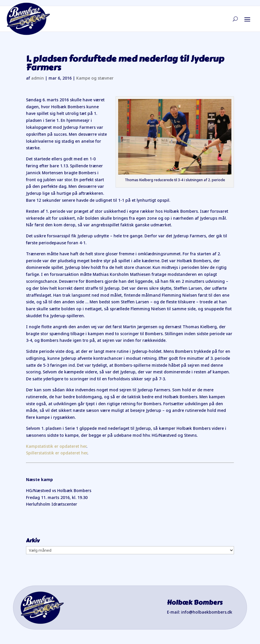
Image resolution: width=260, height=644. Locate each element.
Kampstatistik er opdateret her (56, 446)
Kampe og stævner (95, 78)
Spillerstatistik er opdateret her (57, 453)
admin (38, 78)
